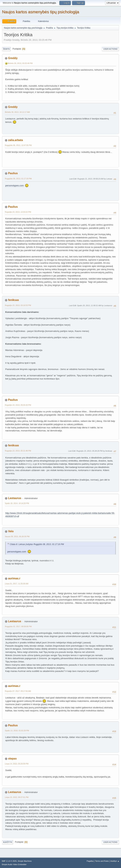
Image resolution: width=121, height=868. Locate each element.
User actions (110, 49)
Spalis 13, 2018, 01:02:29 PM (17, 731)
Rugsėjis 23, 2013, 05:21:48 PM (18, 451)
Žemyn (6, 49)
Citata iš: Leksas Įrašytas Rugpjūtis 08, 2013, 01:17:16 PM (37, 544)
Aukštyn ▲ (115, 861)
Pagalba (90, 861)
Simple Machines (25, 861)
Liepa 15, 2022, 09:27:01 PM (17, 797)
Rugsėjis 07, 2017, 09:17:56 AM (18, 691)
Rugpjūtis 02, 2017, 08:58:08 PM (18, 626)
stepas (12, 759)
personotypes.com (15, 185)
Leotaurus (15, 498)
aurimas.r (14, 578)
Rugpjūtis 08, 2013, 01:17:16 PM (18, 179)
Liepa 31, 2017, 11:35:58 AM (17, 584)
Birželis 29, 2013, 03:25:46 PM (20, 63)
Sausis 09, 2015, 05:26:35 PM (17, 536)
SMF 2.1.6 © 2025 (9, 861)
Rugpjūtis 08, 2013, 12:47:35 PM (18, 145)
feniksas (13, 300)
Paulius (13, 173)
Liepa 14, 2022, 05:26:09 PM (17, 764)
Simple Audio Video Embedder (14, 864)
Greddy (13, 58)
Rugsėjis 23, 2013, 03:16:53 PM (18, 305)
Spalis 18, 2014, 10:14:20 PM (17, 503)
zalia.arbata (15, 140)
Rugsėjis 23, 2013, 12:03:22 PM (18, 212)
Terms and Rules (102, 861)
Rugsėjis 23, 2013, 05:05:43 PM (18, 405)
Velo (11, 531)
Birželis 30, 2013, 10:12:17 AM (17, 112)
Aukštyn (8, 842)
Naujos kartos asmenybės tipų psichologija (41, 12)
